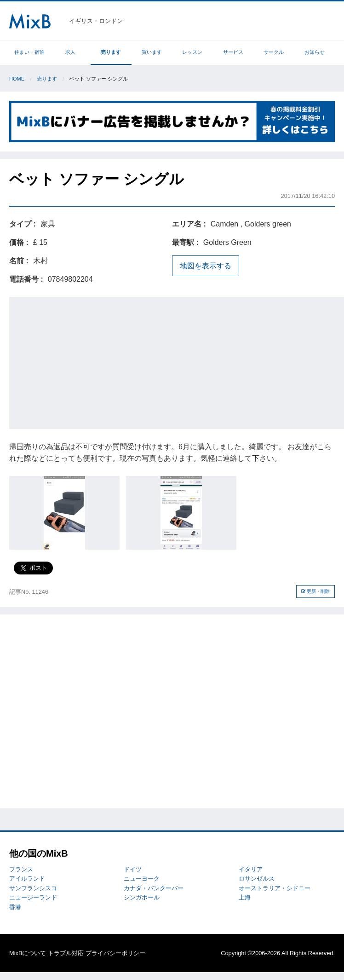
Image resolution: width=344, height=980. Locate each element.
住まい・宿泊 (29, 52)
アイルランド (27, 879)
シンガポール (142, 897)
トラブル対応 (66, 953)
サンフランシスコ (33, 888)
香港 (15, 907)
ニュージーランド (33, 897)
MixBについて (28, 953)
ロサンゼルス (257, 879)
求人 (70, 52)
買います (152, 52)
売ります (111, 52)
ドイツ (133, 869)
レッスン (192, 52)
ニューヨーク (142, 879)
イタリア (251, 869)
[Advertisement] (177, 361)
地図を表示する (206, 266)
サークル (274, 52)
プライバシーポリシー (115, 953)
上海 (245, 897)
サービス (233, 52)
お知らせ (315, 52)
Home (17, 79)
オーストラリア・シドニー (275, 888)
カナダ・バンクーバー (154, 888)
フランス (21, 869)
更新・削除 (316, 591)
